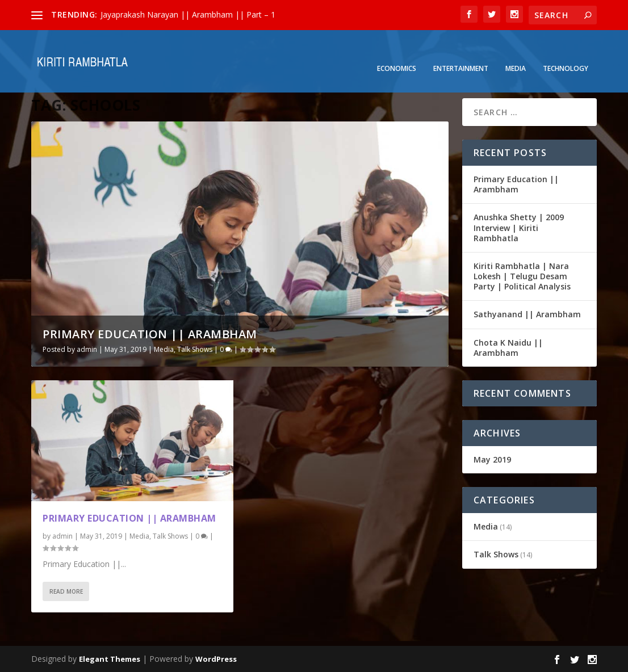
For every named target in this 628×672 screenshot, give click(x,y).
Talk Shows (195, 349)
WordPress (216, 659)
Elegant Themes (110, 659)
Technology (566, 52)
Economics (397, 52)
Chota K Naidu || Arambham (508, 348)
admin (87, 349)
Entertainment (461, 52)
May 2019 (492, 459)
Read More (66, 591)
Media (516, 52)
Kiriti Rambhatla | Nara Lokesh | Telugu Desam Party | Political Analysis (522, 276)
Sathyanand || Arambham (527, 314)
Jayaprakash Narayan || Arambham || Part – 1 (188, 14)
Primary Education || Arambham (150, 334)
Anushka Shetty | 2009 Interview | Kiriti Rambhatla (519, 227)
